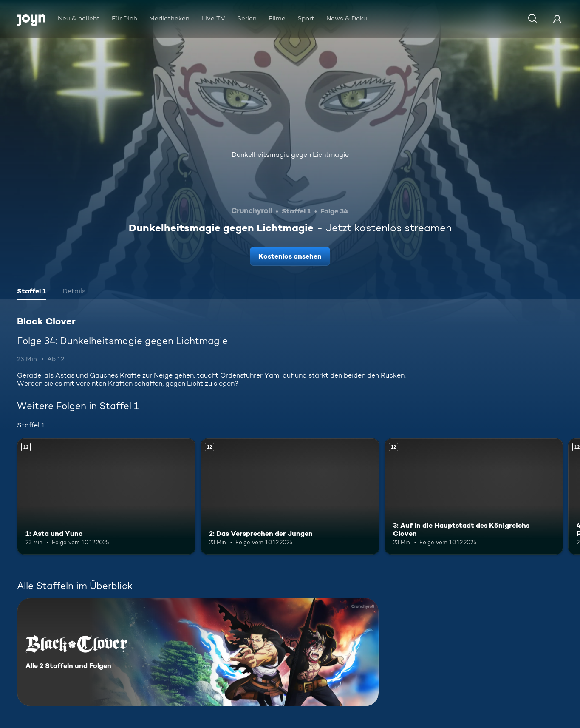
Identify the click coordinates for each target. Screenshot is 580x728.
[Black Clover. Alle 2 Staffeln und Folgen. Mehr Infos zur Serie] (198, 652)
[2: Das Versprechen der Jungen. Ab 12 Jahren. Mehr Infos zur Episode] (290, 496)
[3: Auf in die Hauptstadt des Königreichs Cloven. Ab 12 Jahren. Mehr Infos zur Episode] (474, 496)
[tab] (32, 292)
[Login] (557, 19)
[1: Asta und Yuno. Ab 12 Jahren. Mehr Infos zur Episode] (106, 496)
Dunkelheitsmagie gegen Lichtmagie (290, 155)
